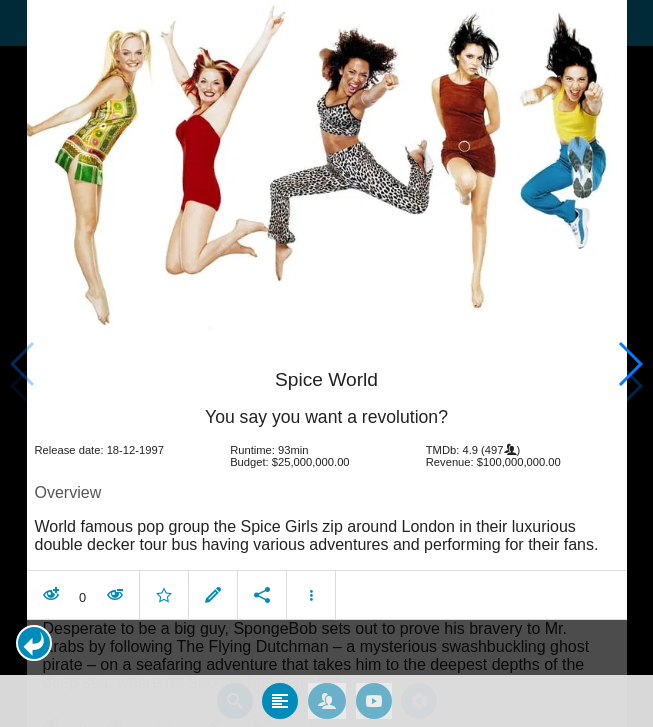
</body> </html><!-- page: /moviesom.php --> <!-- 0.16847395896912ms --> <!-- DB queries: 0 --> (326, 363)
